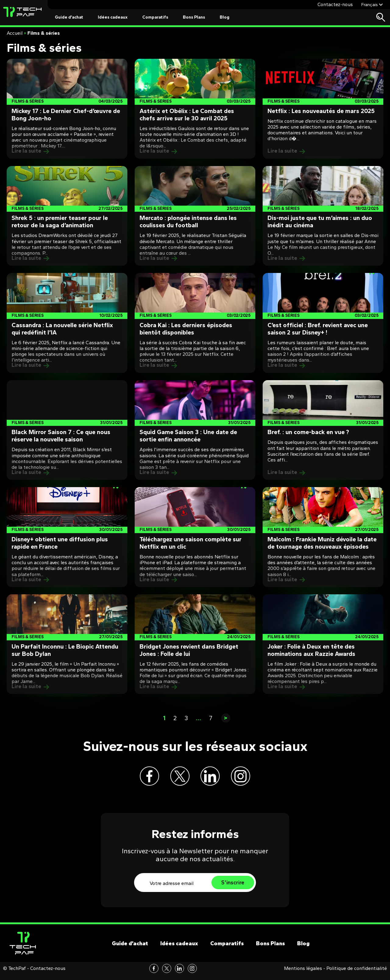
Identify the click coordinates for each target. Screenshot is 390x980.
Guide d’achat (69, 17)
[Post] (67, 109)
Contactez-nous (335, 4)
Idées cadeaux (113, 17)
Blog (225, 17)
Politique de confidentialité (357, 974)
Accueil (15, 33)
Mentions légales (303, 974)
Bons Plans (194, 17)
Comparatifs (155, 17)
